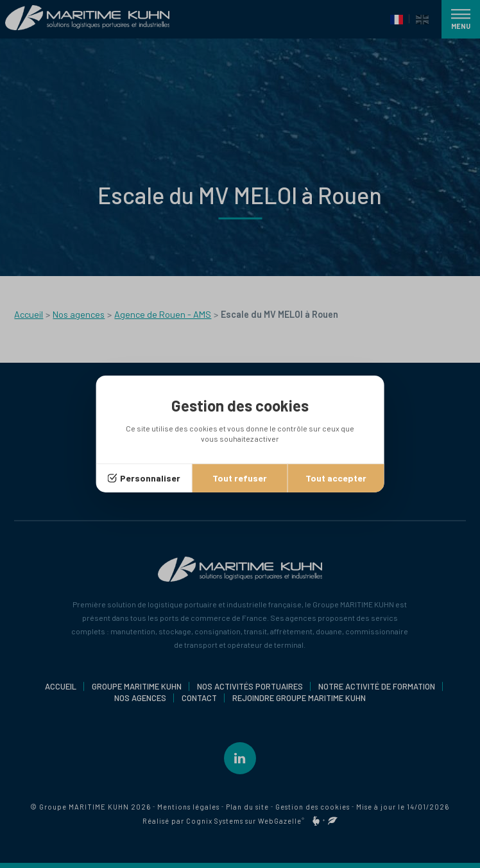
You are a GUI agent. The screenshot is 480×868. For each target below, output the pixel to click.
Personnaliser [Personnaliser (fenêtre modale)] (150, 478)
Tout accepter (336, 478)
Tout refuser (240, 478)
